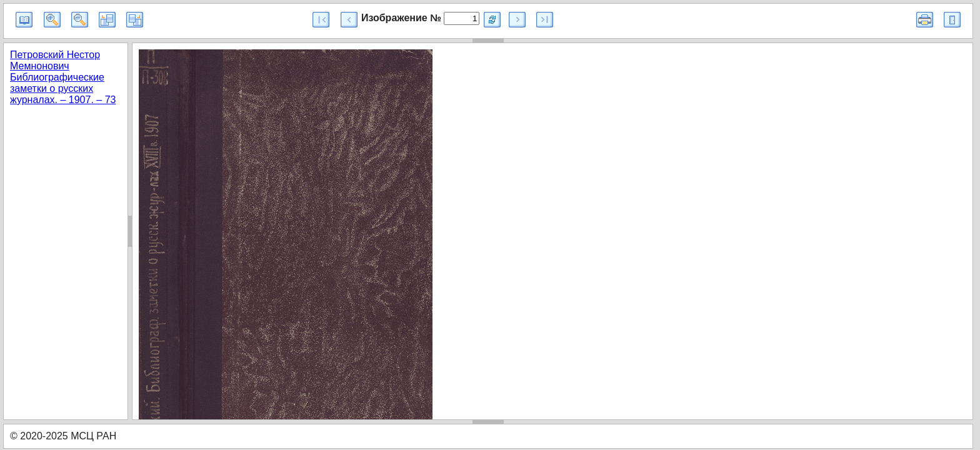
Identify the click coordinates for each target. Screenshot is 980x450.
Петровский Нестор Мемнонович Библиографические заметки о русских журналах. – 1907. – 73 (63, 77)
